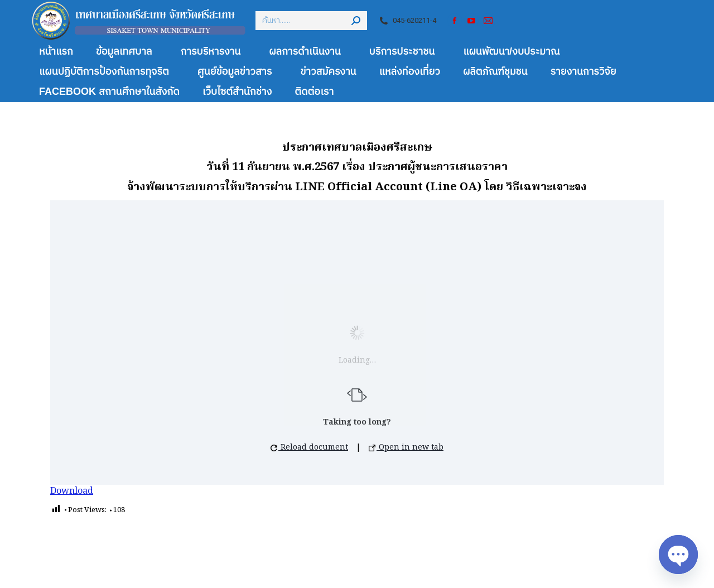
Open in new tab (406, 447)
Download (72, 491)
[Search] (311, 21)
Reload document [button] (309, 447)
